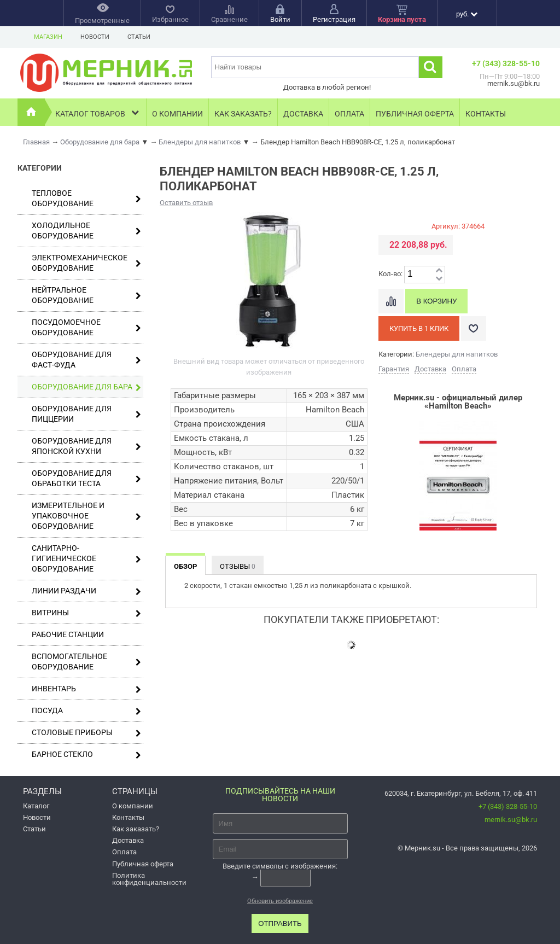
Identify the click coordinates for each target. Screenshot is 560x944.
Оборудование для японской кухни (86, 446)
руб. (467, 14)
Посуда (86, 711)
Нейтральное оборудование (86, 295)
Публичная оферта (415, 114)
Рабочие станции (68, 634)
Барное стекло (86, 754)
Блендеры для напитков (457, 354)
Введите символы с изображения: (280, 866)
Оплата (349, 114)
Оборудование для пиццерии (86, 414)
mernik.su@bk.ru (511, 820)
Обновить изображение (280, 901)
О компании (177, 114)
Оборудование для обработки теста (86, 478)
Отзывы (238, 566)
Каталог (36, 806)
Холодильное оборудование (86, 231)
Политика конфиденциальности (149, 879)
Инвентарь (86, 689)
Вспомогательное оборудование (86, 662)
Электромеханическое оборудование (86, 263)
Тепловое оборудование (86, 198)
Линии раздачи (86, 591)
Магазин (48, 37)
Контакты (486, 114)
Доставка (303, 114)
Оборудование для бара (86, 387)
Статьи (139, 37)
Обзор (185, 566)
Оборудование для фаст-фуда (86, 360)
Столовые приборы (86, 733)
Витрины (86, 613)
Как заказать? (243, 114)
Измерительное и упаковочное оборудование (86, 516)
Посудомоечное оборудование (86, 327)
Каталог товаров (98, 112)
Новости (95, 37)
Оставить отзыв (186, 203)
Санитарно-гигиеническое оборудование (86, 558)
